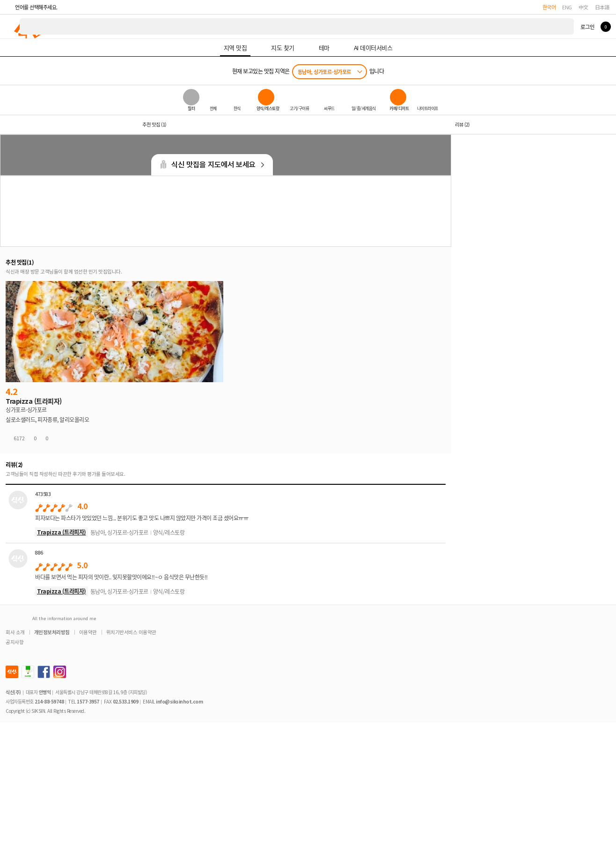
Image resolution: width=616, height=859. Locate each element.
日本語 (602, 7)
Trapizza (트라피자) (62, 532)
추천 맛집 (154, 124)
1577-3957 (88, 701)
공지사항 (15, 642)
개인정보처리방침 (52, 632)
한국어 (549, 7)
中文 (583, 7)
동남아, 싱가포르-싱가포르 (324, 72)
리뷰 (462, 124)
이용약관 (88, 632)
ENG (567, 7)
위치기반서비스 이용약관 (131, 632)
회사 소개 (15, 632)
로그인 (587, 27)
